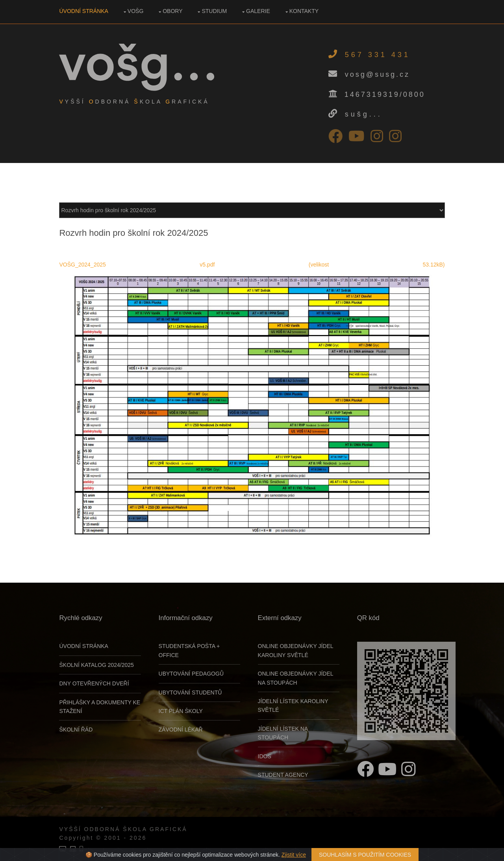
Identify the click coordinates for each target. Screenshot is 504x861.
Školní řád (76, 730)
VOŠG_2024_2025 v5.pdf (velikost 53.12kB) (252, 265)
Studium (215, 11)
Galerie (258, 11)
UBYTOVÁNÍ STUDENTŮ (190, 692)
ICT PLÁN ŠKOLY (181, 711)
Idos (265, 756)
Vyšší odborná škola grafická (123, 829)
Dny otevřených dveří (94, 683)
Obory (173, 11)
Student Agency (283, 774)
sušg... (363, 114)
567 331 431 (377, 55)
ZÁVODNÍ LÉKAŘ (181, 730)
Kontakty (304, 11)
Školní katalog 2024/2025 (97, 665)
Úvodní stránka (84, 11)
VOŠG (135, 11)
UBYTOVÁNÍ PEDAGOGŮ (191, 673)
